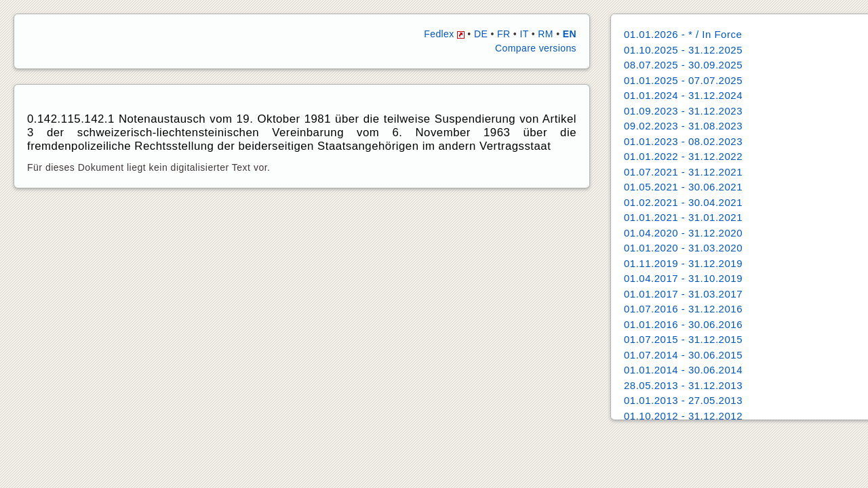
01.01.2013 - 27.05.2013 (683, 400)
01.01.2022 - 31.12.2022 (683, 156)
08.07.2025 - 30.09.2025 (683, 65)
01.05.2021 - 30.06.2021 (683, 187)
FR (504, 34)
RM (546, 34)
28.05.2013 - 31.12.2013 (683, 385)
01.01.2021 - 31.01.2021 (683, 217)
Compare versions (536, 48)
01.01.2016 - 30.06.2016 (683, 324)
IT (524, 34)
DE (481, 34)
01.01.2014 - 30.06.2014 (683, 370)
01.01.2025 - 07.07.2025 (683, 80)
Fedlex (444, 34)
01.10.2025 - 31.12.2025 (683, 50)
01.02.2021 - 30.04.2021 (683, 202)
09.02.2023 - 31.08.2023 (683, 126)
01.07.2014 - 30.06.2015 (683, 355)
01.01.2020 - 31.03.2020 (683, 248)
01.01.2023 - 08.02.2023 (683, 141)
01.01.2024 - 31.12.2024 (683, 95)
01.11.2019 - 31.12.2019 (683, 263)
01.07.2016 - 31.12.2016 (683, 309)
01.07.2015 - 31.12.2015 (683, 339)
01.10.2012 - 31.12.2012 (683, 416)
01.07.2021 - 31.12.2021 (683, 172)
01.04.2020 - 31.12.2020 (683, 233)
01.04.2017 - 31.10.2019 (683, 278)
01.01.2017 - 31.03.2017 (683, 294)
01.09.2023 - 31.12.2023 (683, 111)
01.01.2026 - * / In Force (683, 34)
